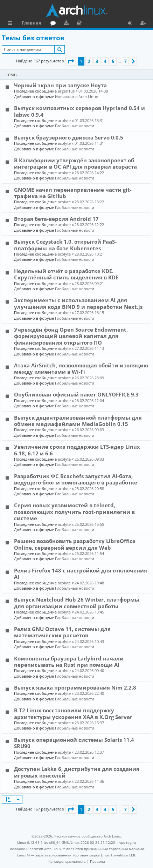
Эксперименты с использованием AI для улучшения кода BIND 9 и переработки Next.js (78, 303)
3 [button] (97, 61)
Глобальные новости (75, 126)
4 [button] (105, 61)
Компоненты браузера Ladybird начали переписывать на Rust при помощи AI (69, 662)
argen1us (66, 91)
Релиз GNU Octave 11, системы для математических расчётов (62, 632)
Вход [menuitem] (133, 24)
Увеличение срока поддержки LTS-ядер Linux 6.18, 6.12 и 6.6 (77, 450)
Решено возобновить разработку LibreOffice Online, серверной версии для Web (75, 544)
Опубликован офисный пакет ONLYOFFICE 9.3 (76, 394)
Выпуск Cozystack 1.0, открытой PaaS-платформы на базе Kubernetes (65, 245)
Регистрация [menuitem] (145, 24)
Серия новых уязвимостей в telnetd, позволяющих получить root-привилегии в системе (74, 512)
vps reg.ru (128, 842)
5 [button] (113, 61)
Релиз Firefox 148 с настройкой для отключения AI (81, 574)
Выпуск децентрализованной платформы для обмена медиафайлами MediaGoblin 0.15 (78, 421)
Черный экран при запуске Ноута (60, 85)
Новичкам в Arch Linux (76, 97)
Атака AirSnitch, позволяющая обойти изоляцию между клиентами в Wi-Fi (81, 368)
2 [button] (89, 61)
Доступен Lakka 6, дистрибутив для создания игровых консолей (77, 772)
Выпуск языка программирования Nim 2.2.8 (75, 687)
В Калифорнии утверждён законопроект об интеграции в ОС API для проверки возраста (75, 163)
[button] (71, 61)
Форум (54, 24)
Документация (80, 24)
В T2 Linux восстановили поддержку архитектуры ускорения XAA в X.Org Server (73, 713)
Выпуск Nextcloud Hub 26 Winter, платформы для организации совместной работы (77, 603)
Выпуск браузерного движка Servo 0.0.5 (69, 137)
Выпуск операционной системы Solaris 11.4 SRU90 (74, 743)
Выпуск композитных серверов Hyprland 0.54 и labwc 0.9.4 (79, 111)
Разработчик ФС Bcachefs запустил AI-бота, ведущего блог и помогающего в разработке (76, 479)
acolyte (64, 120)
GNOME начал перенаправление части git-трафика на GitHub (73, 193)
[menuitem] (67, 861)
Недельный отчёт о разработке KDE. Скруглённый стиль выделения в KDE (66, 274)
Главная (32, 23)
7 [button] (125, 61)
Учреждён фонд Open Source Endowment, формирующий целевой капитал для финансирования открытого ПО (71, 336)
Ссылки (11, 24)
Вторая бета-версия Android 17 (56, 219)
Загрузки (67, 24)
